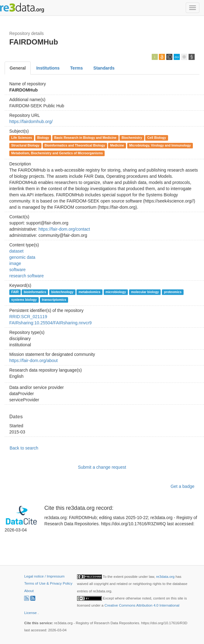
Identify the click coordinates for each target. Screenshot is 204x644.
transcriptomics (54, 300)
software (17, 270)
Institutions (48, 68)
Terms (77, 68)
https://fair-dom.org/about (33, 360)
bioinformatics (35, 292)
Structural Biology (25, 145)
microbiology (116, 292)
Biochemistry (132, 138)
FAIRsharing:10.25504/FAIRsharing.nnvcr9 (50, 323)
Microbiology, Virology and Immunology (160, 145)
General (18, 68)
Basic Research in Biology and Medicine (85, 138)
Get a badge (182, 486)
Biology (43, 138)
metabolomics (90, 292)
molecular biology (145, 292)
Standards (104, 68)
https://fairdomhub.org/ (31, 122)
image (15, 263)
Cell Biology (157, 138)
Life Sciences (22, 138)
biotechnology (63, 292)
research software (26, 276)
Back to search (24, 448)
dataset (16, 251)
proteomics (173, 292)
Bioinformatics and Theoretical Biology (75, 145)
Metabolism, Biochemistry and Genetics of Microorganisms (57, 153)
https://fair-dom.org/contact (64, 229)
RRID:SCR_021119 (28, 317)
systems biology (24, 300)
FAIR (15, 292)
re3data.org (166, 576)
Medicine (117, 145)
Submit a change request (102, 467)
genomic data (22, 257)
